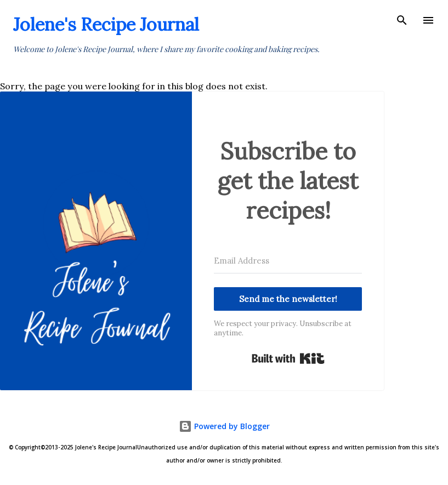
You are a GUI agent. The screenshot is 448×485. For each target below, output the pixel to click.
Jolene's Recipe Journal (106, 24)
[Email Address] (288, 261)
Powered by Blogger (224, 426)
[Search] (402, 20)
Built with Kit (288, 358)
